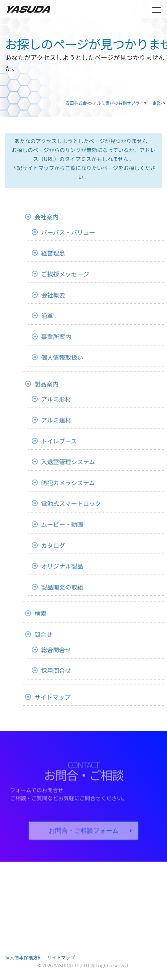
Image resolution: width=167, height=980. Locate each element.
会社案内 (46, 217)
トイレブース (59, 441)
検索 (40, 613)
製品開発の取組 (62, 587)
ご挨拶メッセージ (65, 274)
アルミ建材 (56, 420)
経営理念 (53, 253)
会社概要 (53, 295)
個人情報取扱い (62, 357)
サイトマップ (52, 697)
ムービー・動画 (62, 524)
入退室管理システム (68, 461)
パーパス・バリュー (68, 232)
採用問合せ (56, 670)
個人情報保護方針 (24, 957)
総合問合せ (56, 650)
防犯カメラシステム (68, 482)
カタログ (53, 545)
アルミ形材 (56, 399)
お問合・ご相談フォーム (84, 839)
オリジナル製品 (62, 566)
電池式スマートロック (71, 503)
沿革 (47, 315)
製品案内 (46, 384)
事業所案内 (56, 336)
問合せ (43, 634)
